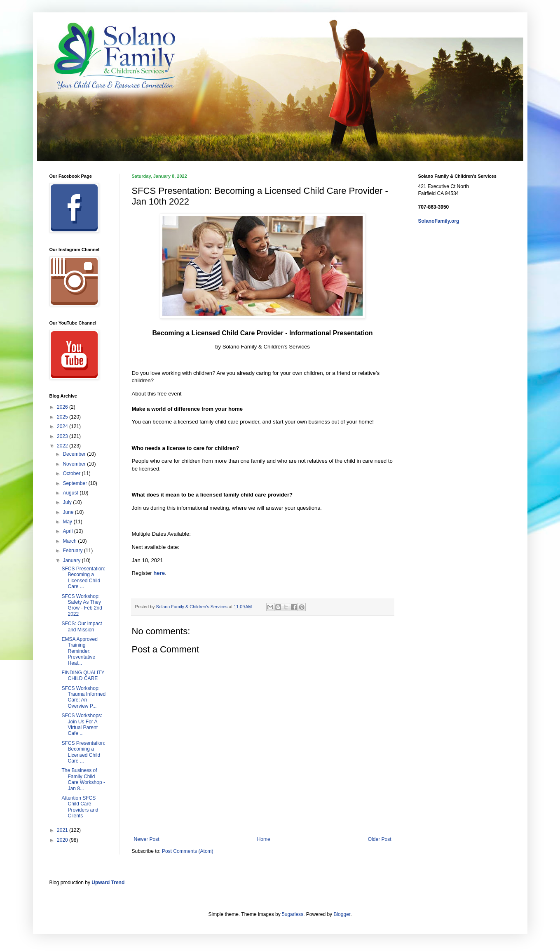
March (70, 541)
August (71, 493)
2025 (63, 417)
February (73, 551)
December (75, 454)
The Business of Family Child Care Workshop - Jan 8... (83, 779)
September (75, 483)
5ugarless (293, 914)
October (72, 473)
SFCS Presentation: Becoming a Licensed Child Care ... (83, 578)
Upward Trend (108, 883)
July (68, 502)
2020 (63, 840)
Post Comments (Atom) (188, 851)
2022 (63, 446)
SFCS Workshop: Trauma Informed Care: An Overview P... (83, 697)
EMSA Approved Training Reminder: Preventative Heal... (79, 651)
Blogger (342, 914)
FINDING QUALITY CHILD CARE (83, 676)
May (68, 522)
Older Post (380, 839)
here (159, 573)
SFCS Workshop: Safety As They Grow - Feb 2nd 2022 (82, 605)
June (69, 512)
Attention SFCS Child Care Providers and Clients (80, 807)
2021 (63, 830)
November (75, 464)
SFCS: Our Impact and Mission (82, 626)
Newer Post (147, 839)
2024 (63, 426)
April (68, 531)
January (72, 560)
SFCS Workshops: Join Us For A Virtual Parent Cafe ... (82, 724)
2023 (63, 436)
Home (264, 839)
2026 (63, 407)
